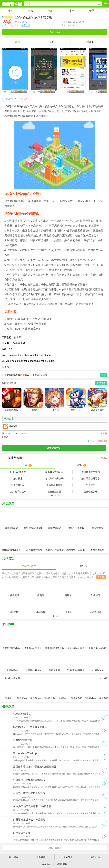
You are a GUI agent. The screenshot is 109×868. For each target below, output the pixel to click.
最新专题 (68, 857)
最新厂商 (95, 857)
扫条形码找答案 (18, 472)
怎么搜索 (18, 478)
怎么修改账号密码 (54, 478)
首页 (10, 11)
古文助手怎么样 (18, 492)
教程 (82, 465)
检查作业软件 (54, 492)
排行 (71, 11)
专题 (92, 11)
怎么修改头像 (91, 492)
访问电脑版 (61, 864)
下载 (27, 465)
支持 (92, 441)
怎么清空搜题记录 (91, 478)
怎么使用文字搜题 (91, 472)
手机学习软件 (10, 99)
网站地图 (47, 864)
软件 (51, 11)
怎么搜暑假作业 (54, 485)
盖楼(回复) (102, 441)
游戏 (30, 11)
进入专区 (101, 577)
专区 (54, 458)
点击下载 (55, 32)
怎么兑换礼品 (18, 485)
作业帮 (24, 99)
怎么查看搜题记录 (54, 472)
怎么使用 (91, 485)
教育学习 (26, 25)
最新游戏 (14, 857)
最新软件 (41, 857)
